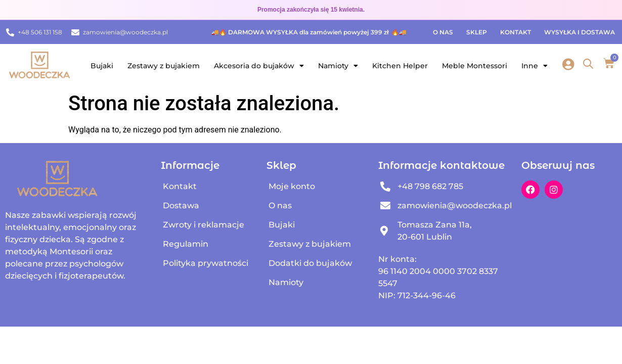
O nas (443, 32)
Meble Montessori (475, 66)
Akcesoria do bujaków (259, 66)
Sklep (477, 32)
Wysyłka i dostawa (580, 32)
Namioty (338, 66)
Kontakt (516, 32)
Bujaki (102, 66)
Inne (535, 66)
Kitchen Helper (400, 66)
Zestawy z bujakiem (164, 66)
